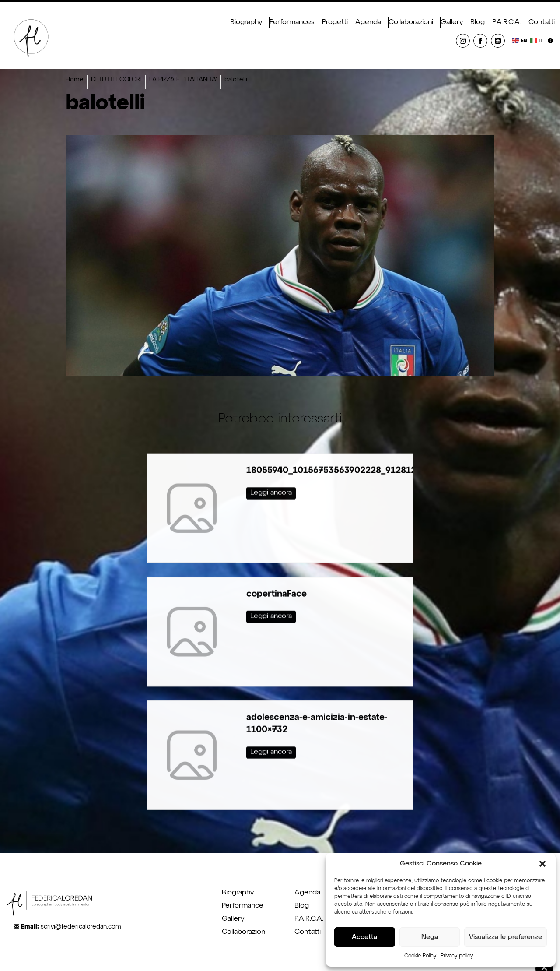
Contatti (542, 22)
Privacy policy (457, 956)
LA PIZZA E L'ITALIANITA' (183, 80)
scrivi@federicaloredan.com (81, 927)
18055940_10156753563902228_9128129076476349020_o (370, 454)
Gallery (452, 22)
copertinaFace (276, 577)
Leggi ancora (271, 476)
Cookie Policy (420, 956)
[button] (542, 864)
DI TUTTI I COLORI (116, 80)
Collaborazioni (411, 22)
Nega (430, 937)
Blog (478, 22)
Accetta (364, 937)
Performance (243, 906)
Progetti (335, 22)
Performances (292, 22)
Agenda (368, 22)
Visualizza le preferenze (506, 937)
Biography (246, 22)
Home (75, 80)
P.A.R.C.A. (507, 22)
